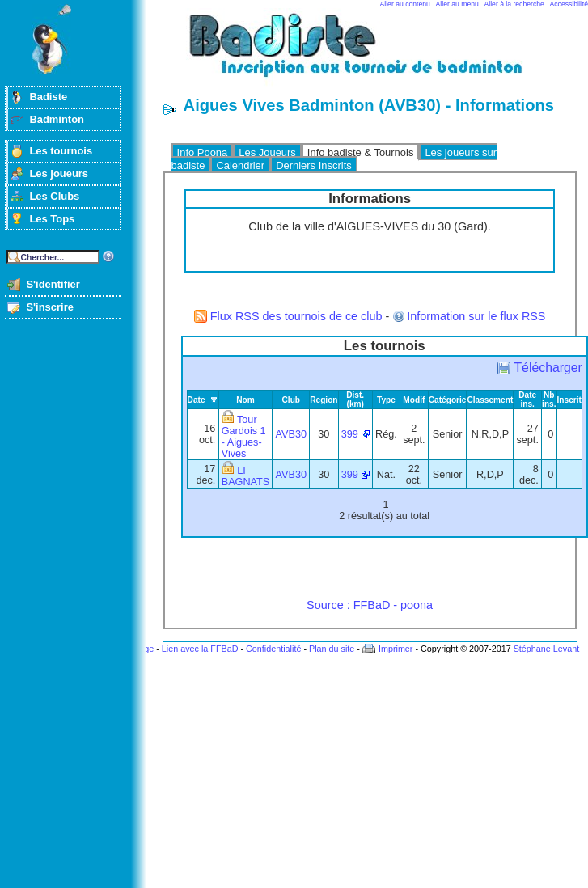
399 (350, 434)
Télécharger (548, 368)
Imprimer (396, 649)
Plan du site (332, 649)
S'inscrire (50, 307)
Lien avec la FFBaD (200, 649)
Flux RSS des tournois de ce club (296, 316)
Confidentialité (273, 649)
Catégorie (448, 400)
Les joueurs (59, 173)
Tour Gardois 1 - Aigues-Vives (244, 437)
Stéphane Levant (547, 649)
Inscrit (569, 400)
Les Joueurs (267, 152)
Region (324, 400)
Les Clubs (54, 196)
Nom (245, 400)
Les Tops (52, 219)
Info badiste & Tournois (361, 152)
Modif (414, 400)
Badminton (57, 119)
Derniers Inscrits (314, 165)
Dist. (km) (355, 400)
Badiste (48, 97)
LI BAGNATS (246, 476)
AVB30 (291, 434)
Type (386, 400)
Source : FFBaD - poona (370, 605)
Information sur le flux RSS (476, 316)
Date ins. (527, 400)
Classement (490, 400)
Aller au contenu (405, 4)
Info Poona (203, 152)
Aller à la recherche (514, 4)
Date (197, 400)
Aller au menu (457, 4)
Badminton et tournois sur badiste (375, 53)
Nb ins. (549, 400)
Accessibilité (569, 4)
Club (292, 400)
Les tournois (61, 151)
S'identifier (53, 284)
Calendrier (240, 165)
